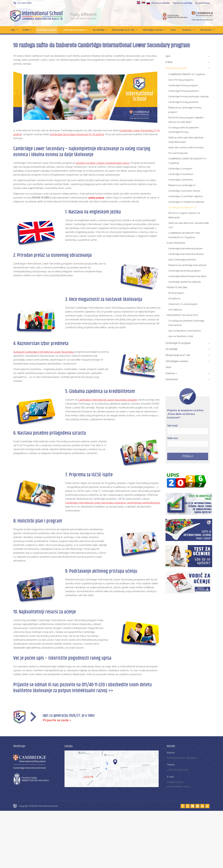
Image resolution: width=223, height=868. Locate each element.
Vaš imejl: (173, 426)
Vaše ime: (173, 438)
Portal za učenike (161, 3)
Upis (14, 30)
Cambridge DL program (75, 30)
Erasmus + (188, 30)
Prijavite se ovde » (57, 720)
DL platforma (203, 3)
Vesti (173, 30)
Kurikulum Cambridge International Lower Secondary (44, 352)
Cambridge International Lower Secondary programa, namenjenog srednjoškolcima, (113, 503)
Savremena (206, 30)
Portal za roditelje (183, 3)
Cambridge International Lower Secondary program (108, 400)
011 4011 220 (22, 3)
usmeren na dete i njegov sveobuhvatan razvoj (102, 163)
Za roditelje (99, 30)
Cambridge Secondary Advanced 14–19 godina (77, 134)
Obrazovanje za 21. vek (124, 30)
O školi (26, 30)
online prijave (96, 198)
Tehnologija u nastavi (153, 30)
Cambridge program (47, 30)
